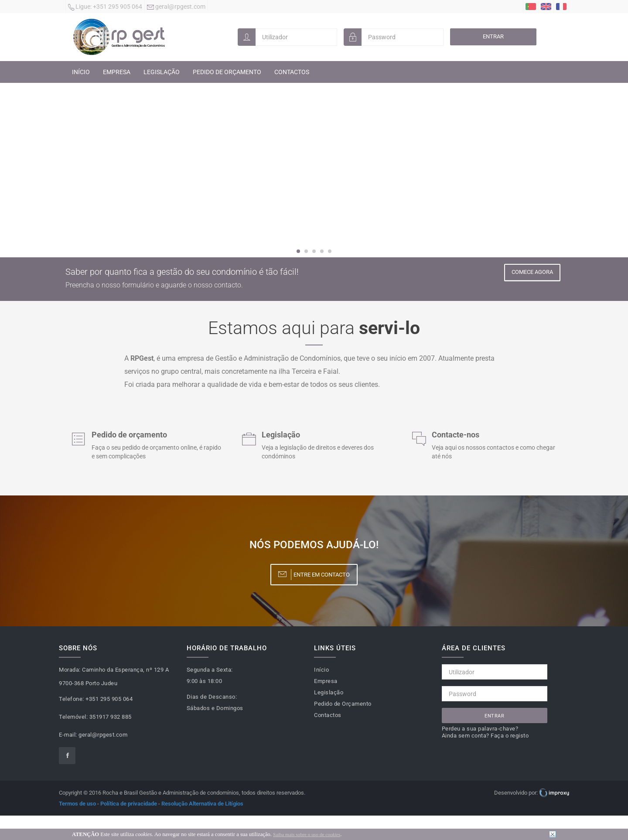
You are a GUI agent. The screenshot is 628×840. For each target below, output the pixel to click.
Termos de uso (77, 804)
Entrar (493, 36)
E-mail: (68, 735)
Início (81, 72)
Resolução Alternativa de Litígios (202, 804)
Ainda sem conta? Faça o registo (485, 736)
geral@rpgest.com (176, 7)
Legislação (162, 72)
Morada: (70, 670)
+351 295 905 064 (105, 7)
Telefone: (72, 699)
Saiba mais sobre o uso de (307, 834)
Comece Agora (532, 272)
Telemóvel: (73, 717)
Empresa (117, 72)
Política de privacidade (129, 804)
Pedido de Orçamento (227, 72)
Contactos (292, 72)
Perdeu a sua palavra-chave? (480, 729)
